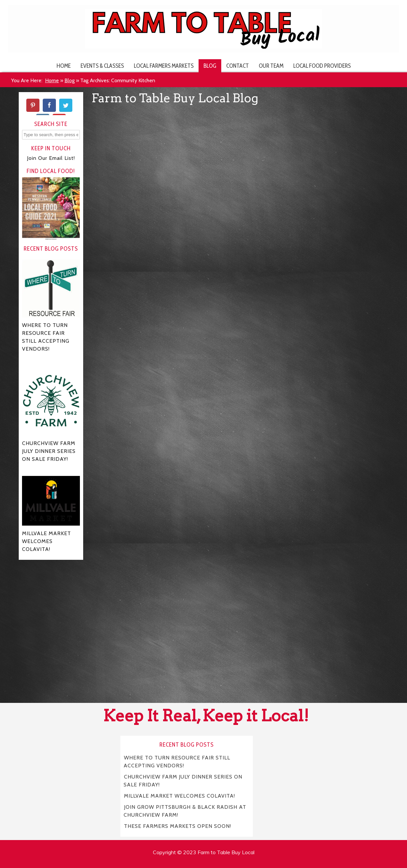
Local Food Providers (322, 66)
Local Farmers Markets (164, 66)
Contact (238, 66)
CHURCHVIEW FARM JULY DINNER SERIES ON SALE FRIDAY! (183, 781)
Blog (210, 66)
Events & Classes (102, 66)
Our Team (271, 66)
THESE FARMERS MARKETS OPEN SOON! (178, 826)
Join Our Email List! (51, 158)
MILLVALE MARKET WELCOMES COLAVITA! (180, 796)
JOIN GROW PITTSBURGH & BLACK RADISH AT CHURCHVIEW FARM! (185, 811)
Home (64, 66)
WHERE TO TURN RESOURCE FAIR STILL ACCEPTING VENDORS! (177, 762)
